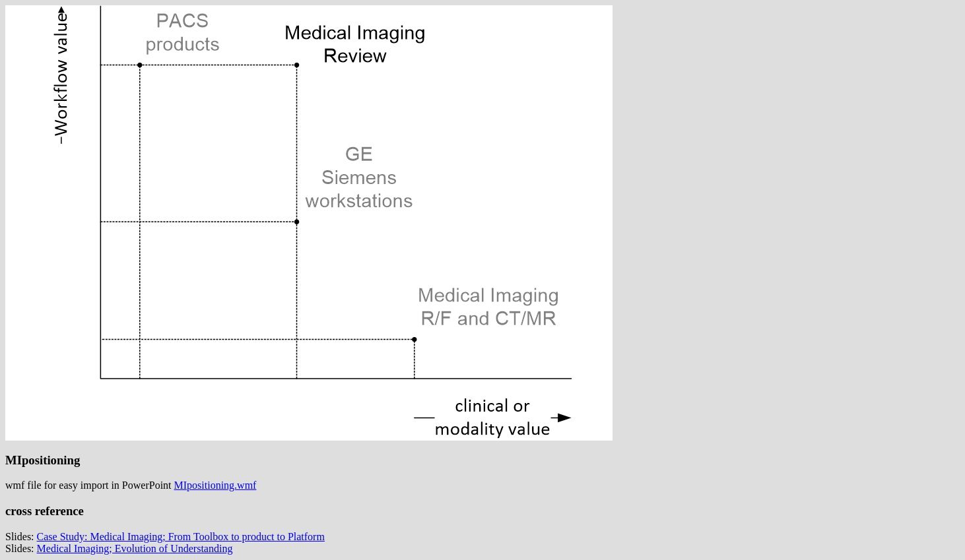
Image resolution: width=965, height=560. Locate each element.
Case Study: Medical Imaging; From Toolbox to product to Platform (181, 537)
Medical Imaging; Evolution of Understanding (135, 548)
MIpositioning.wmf (216, 485)
